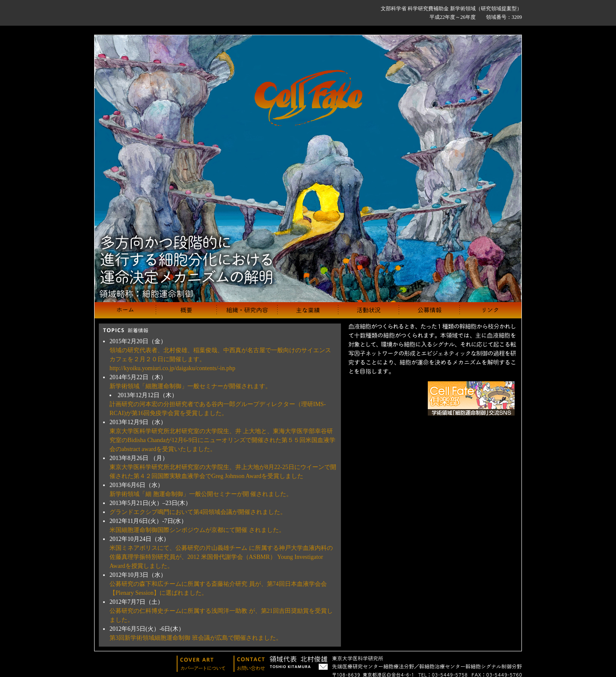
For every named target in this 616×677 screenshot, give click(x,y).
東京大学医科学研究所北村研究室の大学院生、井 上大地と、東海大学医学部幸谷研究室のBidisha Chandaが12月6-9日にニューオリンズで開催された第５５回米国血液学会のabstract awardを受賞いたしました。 (222, 440)
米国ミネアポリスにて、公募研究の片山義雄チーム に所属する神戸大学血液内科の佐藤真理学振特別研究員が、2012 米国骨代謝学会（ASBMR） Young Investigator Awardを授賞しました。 (221, 557)
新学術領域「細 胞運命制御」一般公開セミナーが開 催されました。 (201, 494)
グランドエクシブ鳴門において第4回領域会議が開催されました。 (198, 512)
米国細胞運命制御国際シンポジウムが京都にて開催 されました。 (197, 530)
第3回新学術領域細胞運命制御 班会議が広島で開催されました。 (196, 638)
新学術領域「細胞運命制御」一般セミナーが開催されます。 (190, 386)
